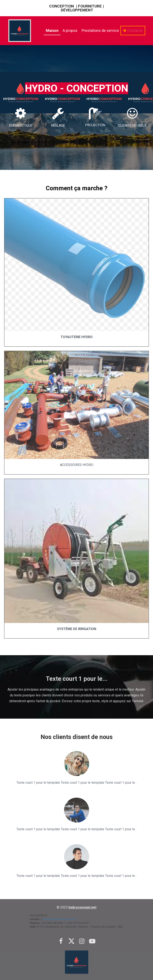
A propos (70, 30)
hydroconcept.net (82, 907)
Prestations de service (100, 30)
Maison (52, 30)
